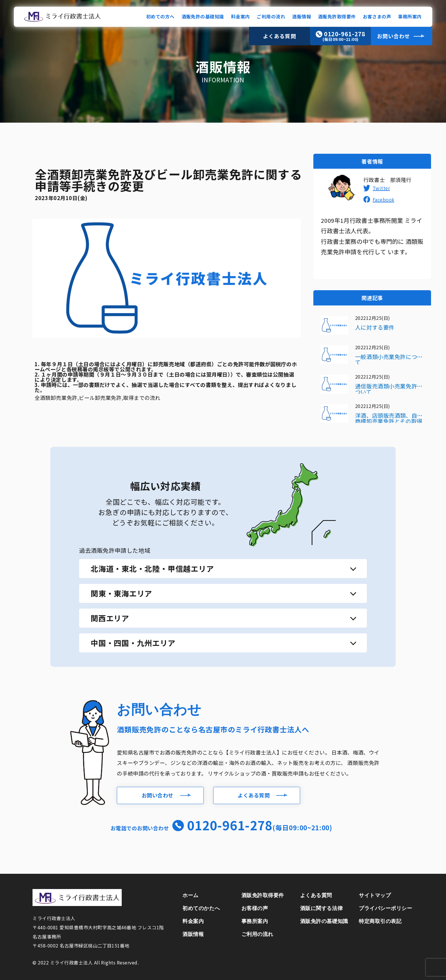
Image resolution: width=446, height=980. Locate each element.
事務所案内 (410, 17)
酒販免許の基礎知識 (203, 17)
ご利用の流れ (271, 17)
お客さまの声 (377, 17)
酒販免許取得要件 (337, 17)
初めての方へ (160, 17)
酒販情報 (302, 17)
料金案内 (241, 17)
